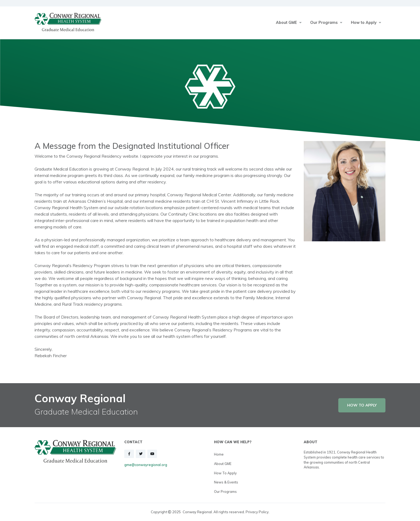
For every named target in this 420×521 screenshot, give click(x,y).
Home (219, 454)
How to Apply (225, 473)
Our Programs (225, 492)
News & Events (226, 482)
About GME (223, 464)
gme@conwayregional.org (146, 465)
